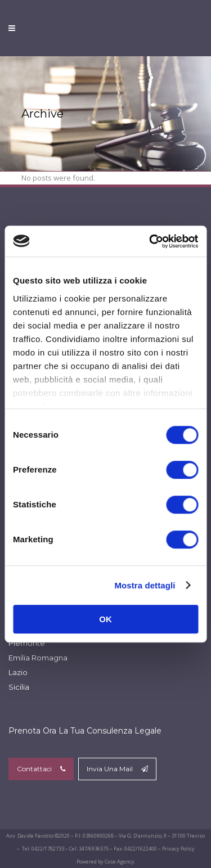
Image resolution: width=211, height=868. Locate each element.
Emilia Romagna (38, 658)
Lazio (18, 672)
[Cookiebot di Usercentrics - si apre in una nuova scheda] (150, 241)
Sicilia (19, 687)
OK (105, 619)
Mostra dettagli (145, 585)
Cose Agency (120, 862)
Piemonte (27, 643)
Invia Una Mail (117, 769)
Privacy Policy (178, 849)
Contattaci (41, 769)
